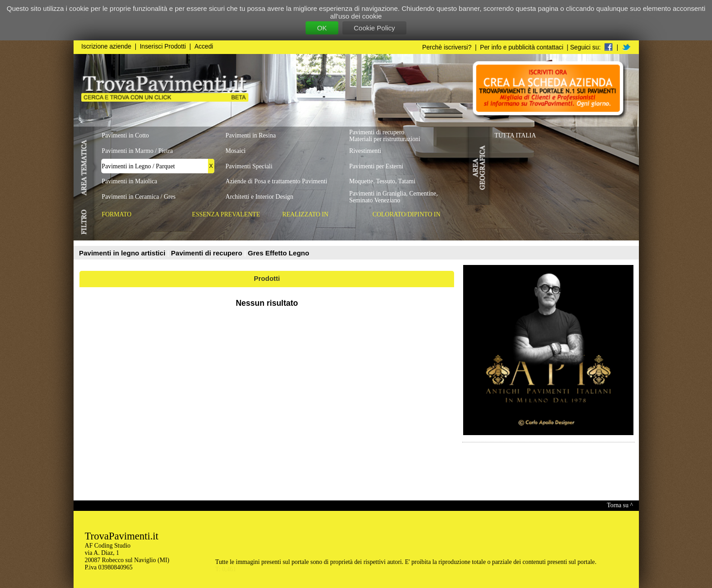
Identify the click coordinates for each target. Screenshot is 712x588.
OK (322, 28)
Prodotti (267, 278)
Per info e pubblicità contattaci (522, 47)
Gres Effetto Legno (279, 253)
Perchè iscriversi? (447, 47)
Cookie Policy (374, 28)
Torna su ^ (620, 505)
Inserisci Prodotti (163, 47)
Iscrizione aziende (106, 47)
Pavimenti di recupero (208, 253)
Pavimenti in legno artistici (123, 253)
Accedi (204, 47)
